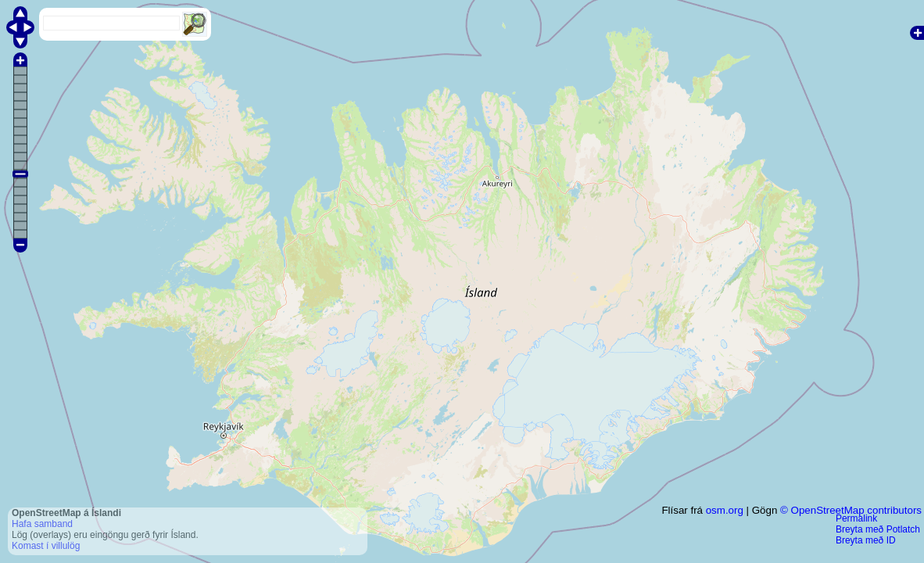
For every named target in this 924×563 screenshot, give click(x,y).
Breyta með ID (866, 540)
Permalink (856, 518)
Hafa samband (42, 524)
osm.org (725, 510)
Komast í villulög (46, 546)
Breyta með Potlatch (878, 529)
